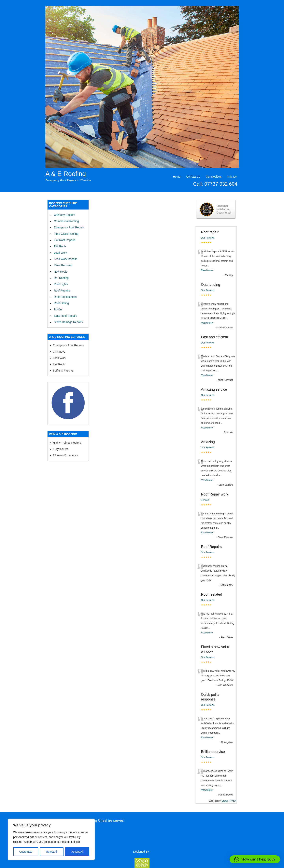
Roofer (58, 309)
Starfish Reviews (229, 801)
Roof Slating (61, 303)
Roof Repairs (62, 291)
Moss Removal (63, 265)
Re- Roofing (61, 278)
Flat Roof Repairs (65, 240)
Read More (207, 270)
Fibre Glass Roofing (66, 234)
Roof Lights (61, 284)
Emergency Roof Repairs (69, 227)
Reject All (52, 852)
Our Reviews (214, 177)
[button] (255, 859)
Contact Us (193, 177)
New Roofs (61, 272)
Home (177, 177)
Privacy (232, 177)
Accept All (77, 852)
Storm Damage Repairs (68, 322)
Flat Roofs (60, 246)
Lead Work (60, 253)
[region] (51, 839)
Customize (26, 852)
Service (205, 500)
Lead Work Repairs (66, 259)
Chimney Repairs (64, 215)
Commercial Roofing (66, 221)
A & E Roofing (66, 174)
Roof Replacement (65, 297)
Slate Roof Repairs (65, 316)
